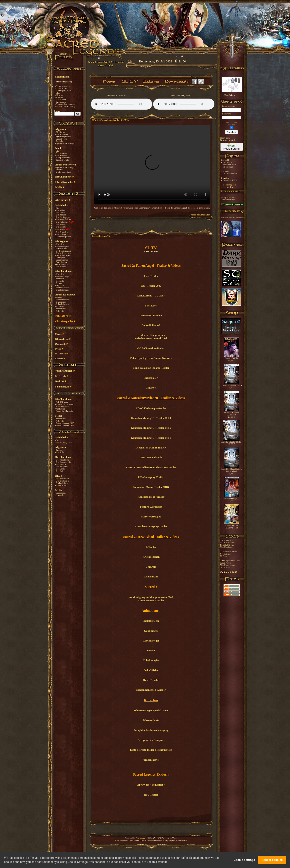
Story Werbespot (151, 517)
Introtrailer (151, 378)
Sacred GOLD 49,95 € (231, 358)
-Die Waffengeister (64, 442)
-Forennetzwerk (228, 200)
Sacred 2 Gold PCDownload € (232, 526)
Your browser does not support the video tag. (152, 165)
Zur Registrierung (231, 147)
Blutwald (151, 567)
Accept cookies (272, 860)
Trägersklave (151, 760)
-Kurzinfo (60, 452)
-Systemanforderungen (65, 143)
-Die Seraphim (62, 467)
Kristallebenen (151, 557)
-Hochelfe (60, 281)
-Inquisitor (60, 285)
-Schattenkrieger (62, 276)
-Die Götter (60, 213)
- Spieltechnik (227, 167)
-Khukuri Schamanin (64, 404)
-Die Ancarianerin (63, 462)
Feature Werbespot (151, 507)
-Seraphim (60, 279)
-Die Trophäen (62, 232)
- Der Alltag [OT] (229, 180)
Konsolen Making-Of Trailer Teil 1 (151, 418)
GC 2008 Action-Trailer (151, 348)
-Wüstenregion (62, 264)
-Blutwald (60, 306)
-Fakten (59, 297)
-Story (58, 151)
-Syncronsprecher (63, 137)
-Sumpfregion (61, 262)
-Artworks (60, 311)
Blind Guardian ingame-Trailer (151, 368)
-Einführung (61, 132)
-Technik (59, 141)
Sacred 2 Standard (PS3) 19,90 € (231, 442)
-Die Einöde (61, 267)
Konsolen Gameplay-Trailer (151, 526)
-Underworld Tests (63, 172)
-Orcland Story (62, 483)
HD (166, 487)
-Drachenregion (62, 246)
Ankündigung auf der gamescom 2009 (151, 597)
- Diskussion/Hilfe (229, 174)
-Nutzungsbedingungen (65, 104)
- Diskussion (227, 162)
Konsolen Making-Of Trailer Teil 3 (151, 438)
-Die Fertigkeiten (63, 217)
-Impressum (61, 102)
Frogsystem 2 (142, 838)
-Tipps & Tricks (62, 160)
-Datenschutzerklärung (65, 106)
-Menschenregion (63, 255)
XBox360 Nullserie (151, 457)
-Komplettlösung (63, 158)
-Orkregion (60, 258)
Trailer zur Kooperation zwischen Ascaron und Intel (151, 337)
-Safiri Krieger (62, 402)
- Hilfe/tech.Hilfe (229, 165)
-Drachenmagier (62, 290)
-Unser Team (61, 100)
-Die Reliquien (62, 222)
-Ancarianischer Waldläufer (62, 408)
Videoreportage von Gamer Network (151, 358)
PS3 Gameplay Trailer (151, 477)
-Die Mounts (61, 227)
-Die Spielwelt (62, 134)
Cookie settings (244, 860)
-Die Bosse (60, 229)
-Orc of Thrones (62, 481)
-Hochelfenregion (63, 253)
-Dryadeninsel (61, 249)
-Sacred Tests (61, 139)
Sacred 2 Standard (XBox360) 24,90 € (232, 414)
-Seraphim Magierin (64, 411)
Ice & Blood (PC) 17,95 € (231, 499)
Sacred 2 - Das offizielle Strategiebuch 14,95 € (231, 470)
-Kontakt (59, 97)
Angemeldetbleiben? (231, 123)
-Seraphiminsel (62, 260)
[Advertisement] (270, 118)
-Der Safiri (60, 469)
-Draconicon (61, 302)
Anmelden (232, 132)
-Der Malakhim (62, 460)
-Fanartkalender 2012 (65, 423)
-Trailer (59, 450)
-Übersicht (60, 244)
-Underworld (61, 485)
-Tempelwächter (62, 288)
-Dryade (59, 283)
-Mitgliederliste (228, 197)
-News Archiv (61, 88)
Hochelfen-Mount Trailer (151, 448)
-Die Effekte (61, 225)
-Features (59, 170)
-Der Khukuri (61, 464)
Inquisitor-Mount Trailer (148, 487)
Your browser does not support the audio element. (122, 104)
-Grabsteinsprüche (63, 237)
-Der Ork (59, 471)
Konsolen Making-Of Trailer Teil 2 (151, 428)
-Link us (59, 95)
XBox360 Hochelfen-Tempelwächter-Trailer (151, 467)
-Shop (58, 93)
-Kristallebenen (62, 304)
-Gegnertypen (61, 153)
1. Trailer (151, 547)
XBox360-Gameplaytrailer (151, 408)
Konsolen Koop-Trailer (151, 497)
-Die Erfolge (61, 234)
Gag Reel (151, 388)
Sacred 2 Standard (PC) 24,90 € (231, 386)
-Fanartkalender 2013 (65, 425)
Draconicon (151, 577)
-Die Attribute (61, 155)
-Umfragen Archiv (63, 91)
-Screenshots (61, 309)
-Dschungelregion (63, 251)
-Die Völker (61, 210)
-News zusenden (62, 86)
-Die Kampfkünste (63, 219)
